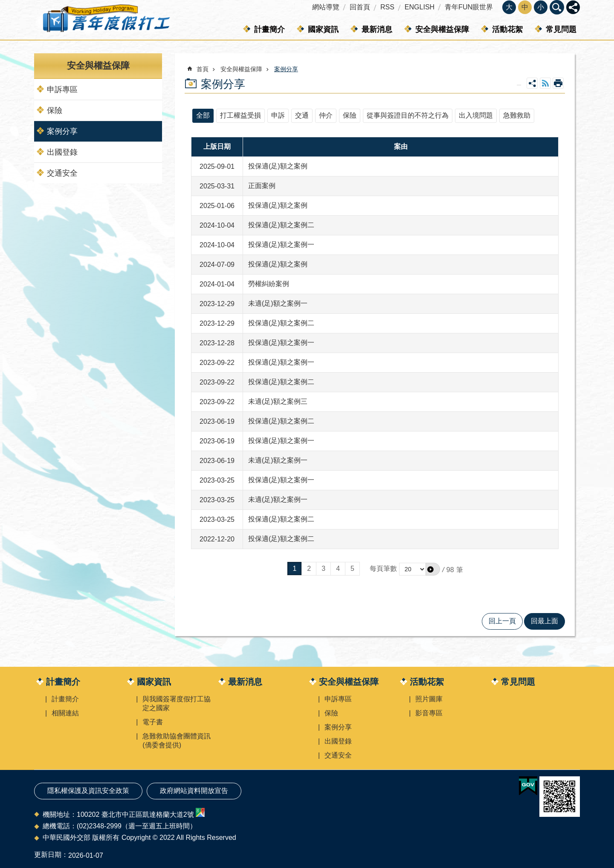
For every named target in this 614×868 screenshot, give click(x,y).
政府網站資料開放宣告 (194, 791)
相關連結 (65, 713)
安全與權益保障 (442, 29)
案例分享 (62, 131)
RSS (387, 7)
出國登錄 (62, 152)
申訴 (278, 115)
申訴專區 (62, 90)
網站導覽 (326, 7)
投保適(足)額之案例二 (281, 225)
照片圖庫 (429, 699)
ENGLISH (420, 7)
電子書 (153, 722)
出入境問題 (476, 115)
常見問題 (561, 29)
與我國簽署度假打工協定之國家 (177, 703)
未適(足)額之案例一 (278, 303)
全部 (203, 115)
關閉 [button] (573, 7)
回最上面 (544, 621)
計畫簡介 (269, 29)
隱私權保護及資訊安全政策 (88, 791)
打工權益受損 (240, 115)
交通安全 (62, 173)
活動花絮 (507, 29)
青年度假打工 (106, 20)
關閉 (557, 7)
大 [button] (509, 7)
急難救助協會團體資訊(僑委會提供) (177, 741)
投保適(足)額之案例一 (281, 244)
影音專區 (429, 713)
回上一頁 (502, 621)
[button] (433, 569)
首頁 (203, 69)
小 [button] (541, 7)
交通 (302, 115)
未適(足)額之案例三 (278, 401)
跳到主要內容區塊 (4, 4)
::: (3, 4)
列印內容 (558, 83)
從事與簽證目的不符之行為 (408, 115)
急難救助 (517, 115)
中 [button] (525, 7)
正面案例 (262, 186)
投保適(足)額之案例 (278, 166)
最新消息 (377, 29)
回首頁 (360, 7)
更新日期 (48, 855)
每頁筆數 (383, 569)
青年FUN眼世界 (469, 7)
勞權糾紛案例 (269, 284)
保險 (55, 110)
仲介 (326, 115)
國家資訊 (323, 29)
